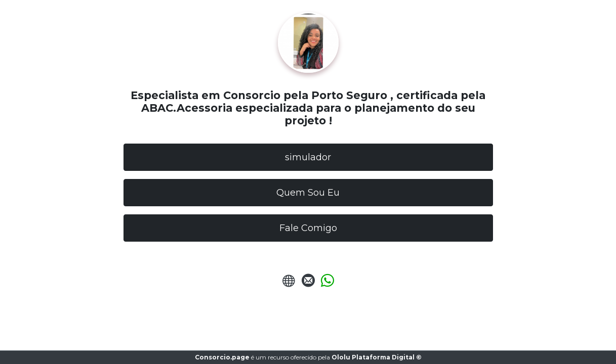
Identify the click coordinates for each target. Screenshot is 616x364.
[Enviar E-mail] (308, 283)
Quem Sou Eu (308, 193)
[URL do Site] (289, 283)
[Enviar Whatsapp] (327, 283)
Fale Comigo (308, 228)
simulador (308, 157)
